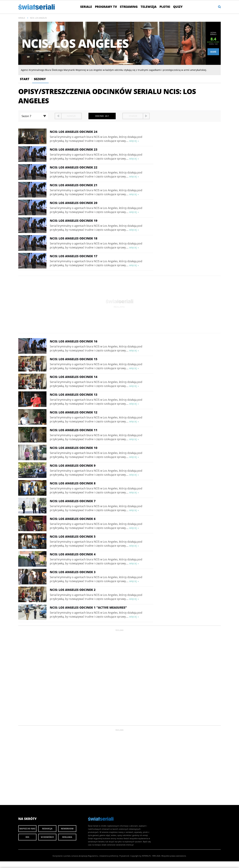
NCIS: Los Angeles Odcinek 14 (74, 377)
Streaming (129, 7)
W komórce (47, 837)
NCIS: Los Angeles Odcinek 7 (73, 501)
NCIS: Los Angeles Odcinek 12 (74, 412)
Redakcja (47, 829)
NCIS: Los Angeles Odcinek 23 (74, 149)
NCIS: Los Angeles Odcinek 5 (73, 536)
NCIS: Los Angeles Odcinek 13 (74, 395)
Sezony (40, 79)
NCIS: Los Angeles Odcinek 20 (74, 203)
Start (25, 79)
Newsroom (67, 829)
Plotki (165, 7)
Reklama (67, 837)
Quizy (178, 7)
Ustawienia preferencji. (109, 856)
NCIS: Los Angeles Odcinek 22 (74, 167)
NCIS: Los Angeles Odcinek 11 (74, 430)
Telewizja (149, 7)
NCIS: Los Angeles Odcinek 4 (73, 554)
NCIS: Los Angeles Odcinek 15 (74, 359)
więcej (133, 141)
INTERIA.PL (147, 856)
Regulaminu (93, 856)
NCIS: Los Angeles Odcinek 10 (74, 448)
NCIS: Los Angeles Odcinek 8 (73, 483)
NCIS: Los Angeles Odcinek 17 (74, 256)
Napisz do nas (27, 829)
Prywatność (124, 856)
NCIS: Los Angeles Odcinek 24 (74, 132)
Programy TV (106, 7)
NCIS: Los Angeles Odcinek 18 (74, 238)
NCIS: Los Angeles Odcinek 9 (73, 466)
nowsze (71, 116)
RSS (27, 837)
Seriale (86, 7)
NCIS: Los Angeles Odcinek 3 (73, 572)
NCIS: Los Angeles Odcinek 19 (74, 221)
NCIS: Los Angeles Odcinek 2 (73, 590)
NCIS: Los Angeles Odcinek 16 (74, 341)
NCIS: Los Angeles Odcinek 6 (73, 519)
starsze (133, 116)
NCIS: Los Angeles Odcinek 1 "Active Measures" (88, 607)
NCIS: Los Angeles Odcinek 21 (74, 185)
